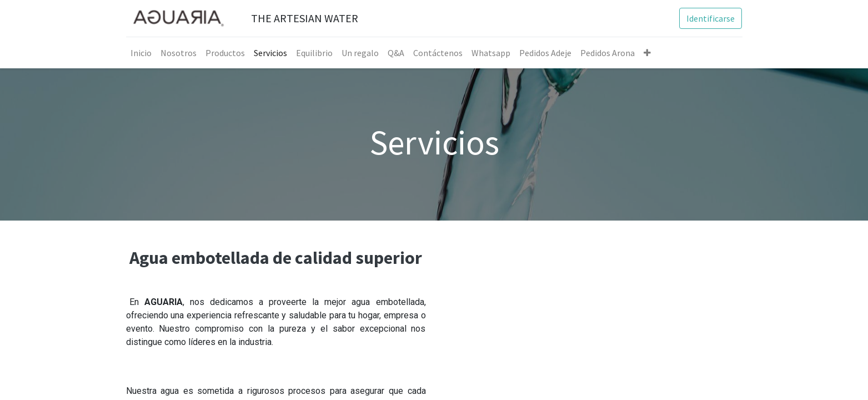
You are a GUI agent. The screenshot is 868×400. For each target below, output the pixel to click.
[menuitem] (141, 53)
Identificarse (711, 18)
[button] (647, 53)
